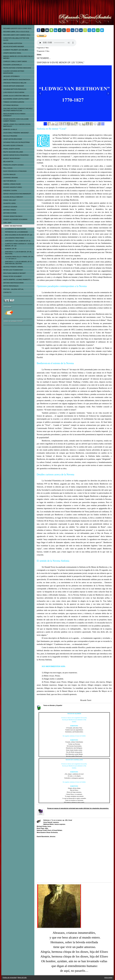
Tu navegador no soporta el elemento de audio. (57, 43)
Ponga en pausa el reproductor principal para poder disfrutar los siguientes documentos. (78, 808)
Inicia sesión (108, 977)
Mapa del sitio (22, 977)
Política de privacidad (10, 977)
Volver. (39, 54)
